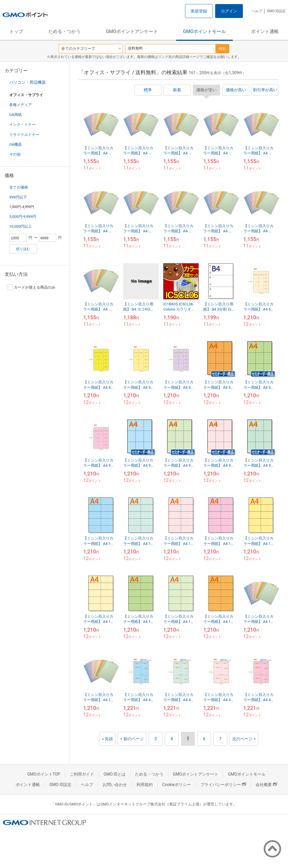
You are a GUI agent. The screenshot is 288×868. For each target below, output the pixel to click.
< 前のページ (132, 739)
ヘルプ (257, 11)
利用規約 (145, 785)
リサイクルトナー (24, 135)
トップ (16, 31)
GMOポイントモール (204, 31)
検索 (222, 49)
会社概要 (266, 785)
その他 (15, 154)
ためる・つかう (64, 31)
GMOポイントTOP (44, 774)
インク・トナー (22, 124)
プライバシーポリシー (223, 785)
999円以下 (18, 197)
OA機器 (15, 144)
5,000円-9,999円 (23, 217)
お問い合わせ (115, 785)
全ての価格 (19, 187)
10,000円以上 (21, 226)
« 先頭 (107, 739)
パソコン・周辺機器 (27, 82)
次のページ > (244, 739)
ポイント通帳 (265, 31)
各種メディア (21, 105)
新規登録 (199, 11)
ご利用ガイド (82, 774)
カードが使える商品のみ (31, 287)
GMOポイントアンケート (132, 31)
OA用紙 (15, 115)
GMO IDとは (115, 774)
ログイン (229, 11)
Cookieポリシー (177, 785)
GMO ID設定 (276, 11)
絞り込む (23, 249)
